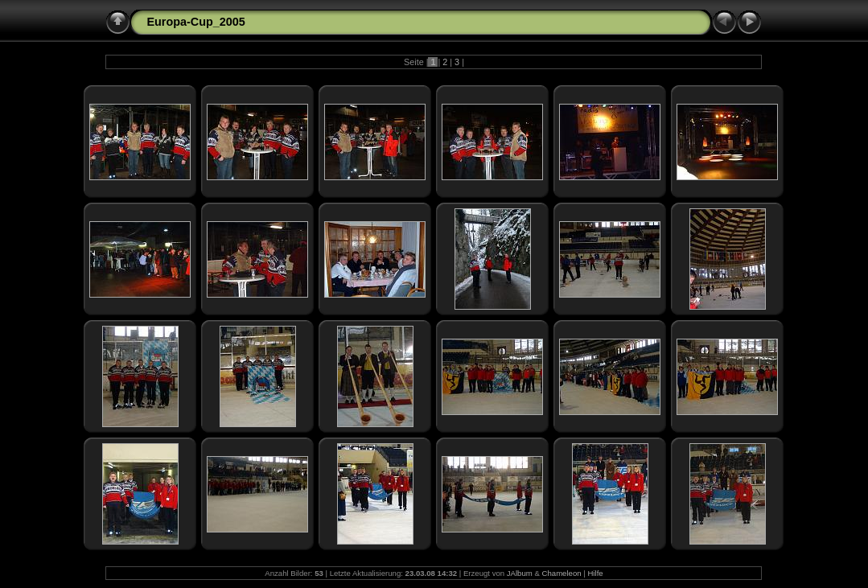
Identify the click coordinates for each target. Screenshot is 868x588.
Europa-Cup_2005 (195, 22)
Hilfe (595, 573)
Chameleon (562, 573)
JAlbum (520, 573)
